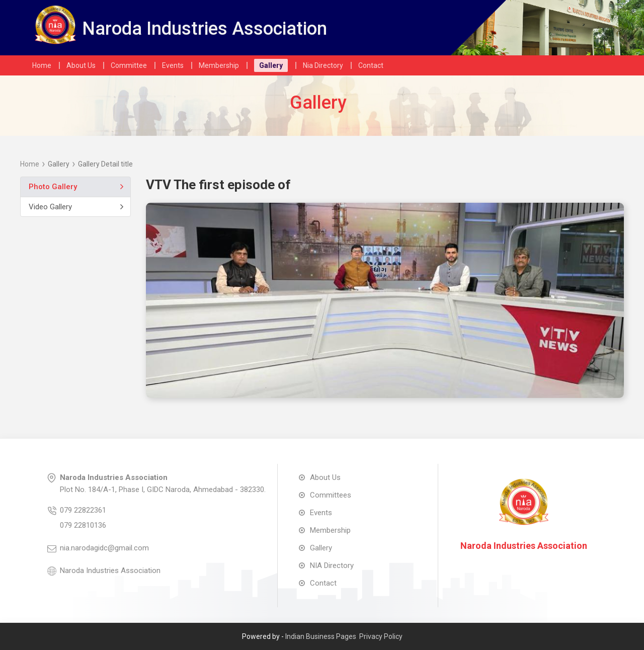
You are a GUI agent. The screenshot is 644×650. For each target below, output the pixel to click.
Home (30, 164)
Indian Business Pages (321, 636)
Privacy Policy (381, 636)
